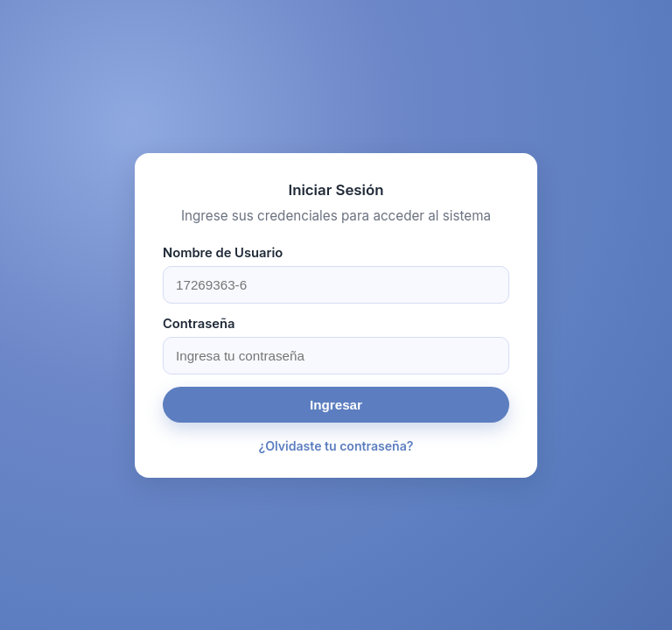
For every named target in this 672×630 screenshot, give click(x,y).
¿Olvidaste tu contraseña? (336, 446)
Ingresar (336, 405)
